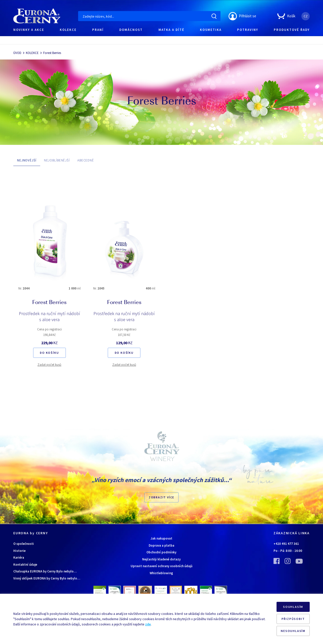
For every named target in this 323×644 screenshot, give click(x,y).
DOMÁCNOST (131, 30)
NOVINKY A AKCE (29, 30)
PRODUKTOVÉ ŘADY (292, 30)
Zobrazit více (161, 497)
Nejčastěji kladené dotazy (161, 559)
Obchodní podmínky (161, 552)
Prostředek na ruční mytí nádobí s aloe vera (49, 316)
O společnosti (24, 544)
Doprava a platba (161, 545)
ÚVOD (17, 53)
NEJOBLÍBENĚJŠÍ (57, 160)
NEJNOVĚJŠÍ (27, 160)
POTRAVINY (248, 30)
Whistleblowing (161, 573)
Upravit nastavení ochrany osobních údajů (161, 566)
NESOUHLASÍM (293, 631)
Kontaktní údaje (25, 565)
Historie (19, 551)
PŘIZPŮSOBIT (293, 619)
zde (148, 624)
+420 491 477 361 (286, 544)
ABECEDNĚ (86, 160)
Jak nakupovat (161, 538)
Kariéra (19, 558)
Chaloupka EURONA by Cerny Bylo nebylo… (45, 571)
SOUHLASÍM (293, 607)
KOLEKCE (68, 30)
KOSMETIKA (211, 30)
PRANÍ (98, 30)
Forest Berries (52, 53)
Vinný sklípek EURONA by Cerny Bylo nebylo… (47, 578)
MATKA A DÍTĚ (171, 30)
